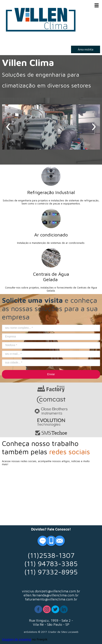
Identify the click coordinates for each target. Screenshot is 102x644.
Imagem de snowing (17, 639)
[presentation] (8, 127)
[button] (86, 49)
